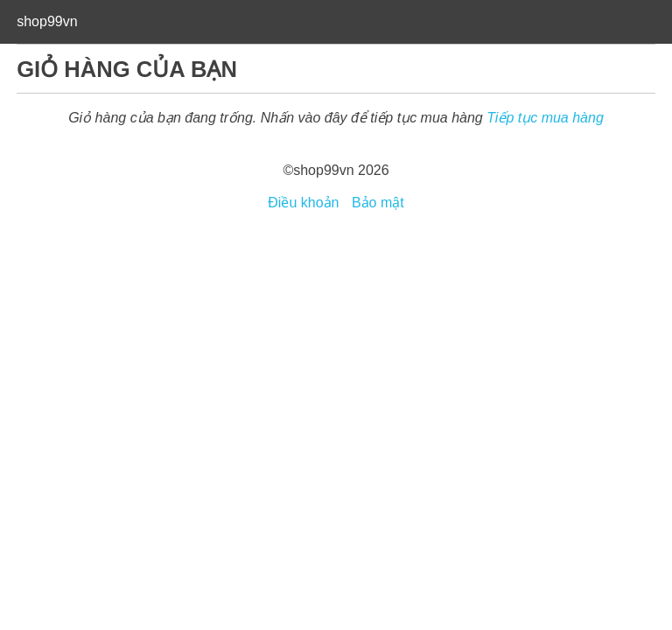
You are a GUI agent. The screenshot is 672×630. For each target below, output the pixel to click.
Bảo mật (378, 203)
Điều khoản (303, 203)
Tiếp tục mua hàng (545, 118)
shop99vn (47, 21)
